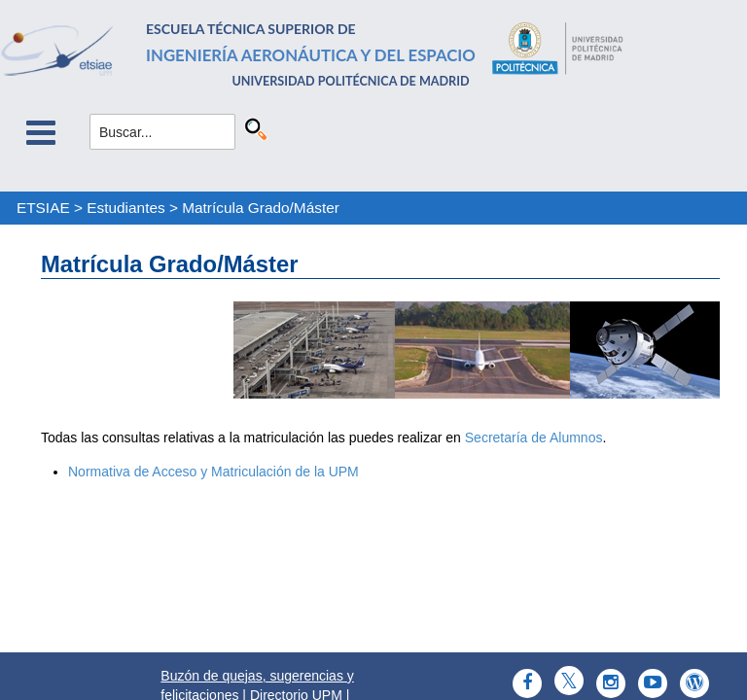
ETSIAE (43, 208)
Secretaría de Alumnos (534, 437)
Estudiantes (125, 208)
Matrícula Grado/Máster (261, 208)
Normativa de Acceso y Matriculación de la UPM (213, 472)
